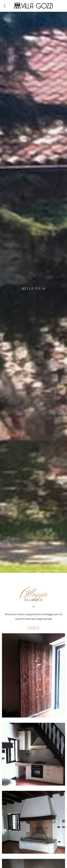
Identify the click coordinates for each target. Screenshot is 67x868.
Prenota (33, 627)
